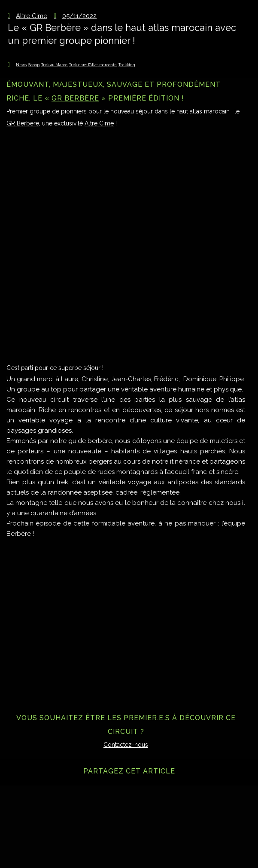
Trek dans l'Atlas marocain (93, 65)
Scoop (34, 65)
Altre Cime (99, 123)
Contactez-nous (126, 745)
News (21, 65)
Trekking (127, 65)
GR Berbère (75, 98)
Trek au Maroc (54, 65)
